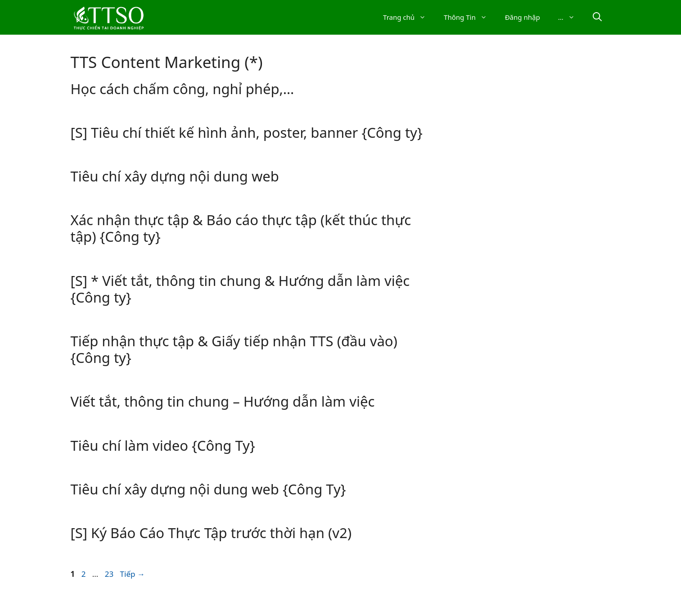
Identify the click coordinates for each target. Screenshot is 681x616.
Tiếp (133, 574)
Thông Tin (470, 17)
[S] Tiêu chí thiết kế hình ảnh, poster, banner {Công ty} (247, 132)
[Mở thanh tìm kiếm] (597, 17)
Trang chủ (409, 17)
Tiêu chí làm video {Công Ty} (163, 445)
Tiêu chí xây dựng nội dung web (175, 176)
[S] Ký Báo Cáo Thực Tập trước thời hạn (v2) (211, 533)
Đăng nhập (523, 17)
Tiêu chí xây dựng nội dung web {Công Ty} (208, 489)
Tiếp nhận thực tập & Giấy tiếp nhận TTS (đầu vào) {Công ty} (234, 349)
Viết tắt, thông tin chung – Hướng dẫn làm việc (223, 401)
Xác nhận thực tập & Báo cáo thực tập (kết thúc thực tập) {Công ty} (241, 228)
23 (110, 574)
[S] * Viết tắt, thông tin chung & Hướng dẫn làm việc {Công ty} (240, 289)
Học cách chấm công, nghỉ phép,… (183, 89)
